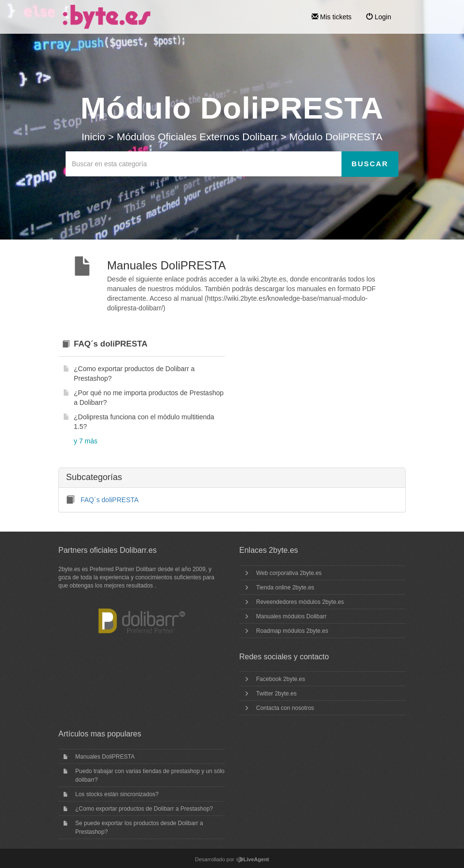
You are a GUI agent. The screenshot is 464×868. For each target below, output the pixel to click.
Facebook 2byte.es (280, 679)
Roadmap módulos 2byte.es (292, 631)
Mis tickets (332, 17)
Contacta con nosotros (285, 708)
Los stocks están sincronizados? (117, 794)
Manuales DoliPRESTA (105, 757)
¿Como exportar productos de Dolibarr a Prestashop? (144, 809)
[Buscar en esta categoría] (204, 164)
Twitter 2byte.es (276, 694)
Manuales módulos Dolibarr (291, 616)
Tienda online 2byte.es (285, 588)
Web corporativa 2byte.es (289, 573)
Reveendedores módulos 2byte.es (300, 602)
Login (379, 17)
